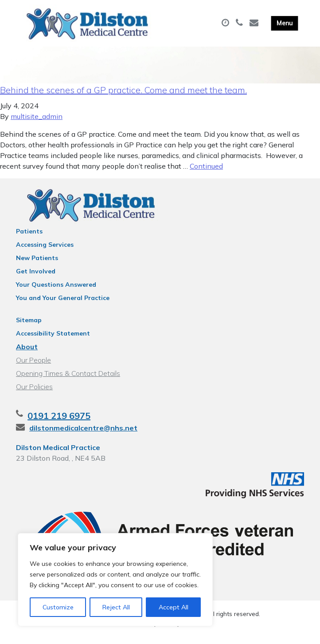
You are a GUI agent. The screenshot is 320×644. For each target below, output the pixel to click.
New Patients (37, 265)
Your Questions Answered (56, 292)
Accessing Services (45, 252)
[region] (115, 580)
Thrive (191, 630)
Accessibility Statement (53, 341)
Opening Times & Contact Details (68, 381)
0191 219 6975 (59, 423)
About (27, 354)
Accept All (174, 607)
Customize (58, 607)
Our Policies (34, 394)
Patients (29, 239)
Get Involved (36, 279)
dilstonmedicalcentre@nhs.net (83, 435)
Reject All (116, 607)
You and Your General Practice (63, 305)
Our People (33, 367)
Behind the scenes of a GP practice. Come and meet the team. (123, 97)
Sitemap (29, 328)
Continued (206, 174)
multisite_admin (37, 124)
